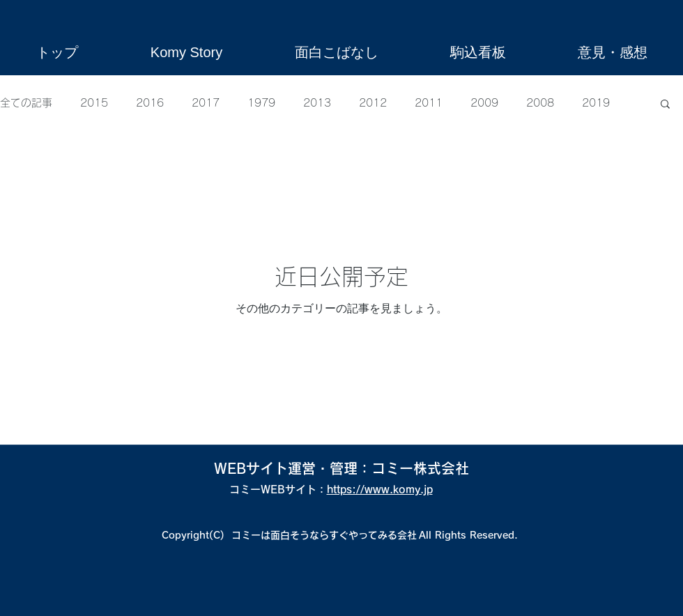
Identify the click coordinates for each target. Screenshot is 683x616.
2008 (540, 103)
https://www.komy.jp (380, 490)
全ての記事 (26, 103)
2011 (429, 103)
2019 (596, 103)
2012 (373, 103)
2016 (150, 103)
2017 (206, 103)
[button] (665, 105)
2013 (317, 103)
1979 (261, 103)
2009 (484, 103)
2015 (94, 103)
